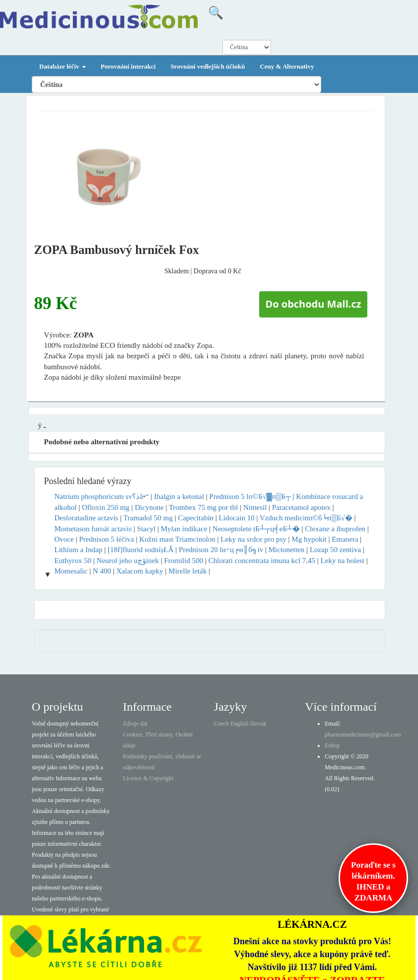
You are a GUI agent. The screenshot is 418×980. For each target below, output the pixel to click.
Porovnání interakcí (128, 66)
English (240, 724)
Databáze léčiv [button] (63, 66)
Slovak (258, 724)
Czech (221, 724)
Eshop (332, 745)
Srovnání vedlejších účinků (208, 66)
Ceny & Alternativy (287, 66)
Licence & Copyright (148, 778)
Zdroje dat (135, 724)
